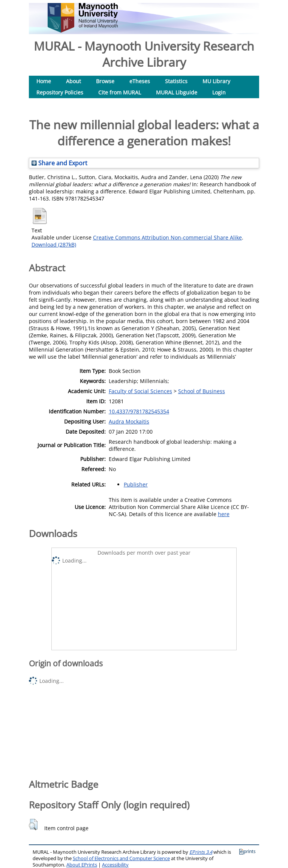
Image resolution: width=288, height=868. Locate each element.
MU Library (216, 81)
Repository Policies (60, 92)
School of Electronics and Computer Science (121, 858)
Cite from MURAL (120, 92)
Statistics (176, 81)
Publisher (136, 484)
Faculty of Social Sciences (140, 391)
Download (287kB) (54, 245)
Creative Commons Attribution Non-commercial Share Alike (167, 237)
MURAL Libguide (177, 92)
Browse (105, 81)
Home (44, 81)
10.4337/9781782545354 (139, 411)
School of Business (202, 391)
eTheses (140, 81)
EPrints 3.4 (201, 852)
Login (219, 92)
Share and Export (59, 163)
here (224, 514)
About (73, 81)
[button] (33, 825)
